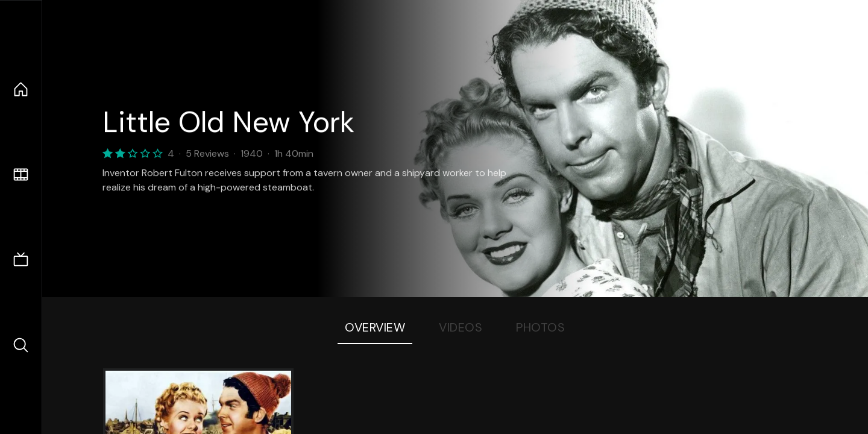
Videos (461, 327)
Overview (375, 327)
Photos (540, 327)
